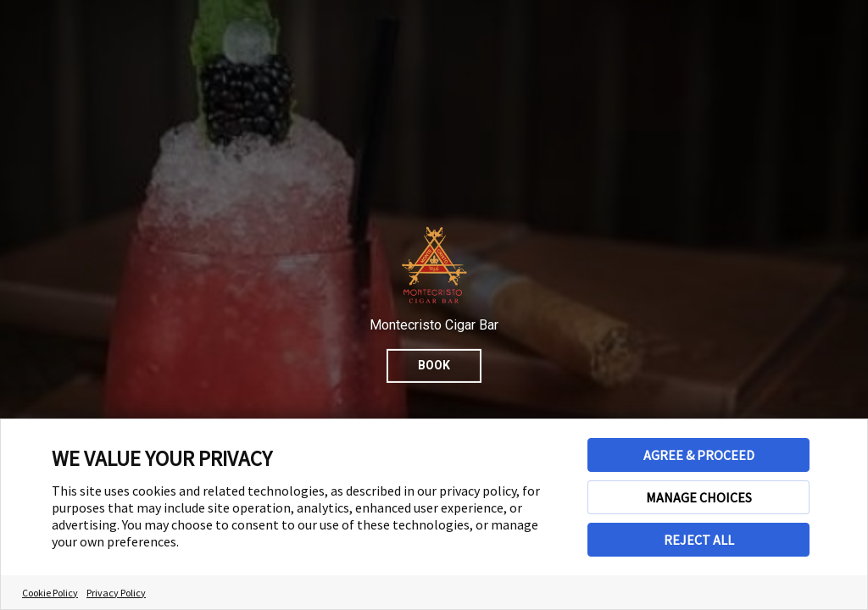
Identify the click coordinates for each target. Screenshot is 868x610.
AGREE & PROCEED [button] (699, 455)
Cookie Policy (50, 593)
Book (434, 365)
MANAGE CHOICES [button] (699, 497)
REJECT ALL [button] (699, 540)
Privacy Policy (116, 593)
